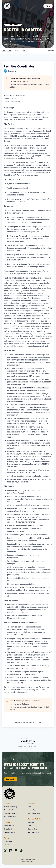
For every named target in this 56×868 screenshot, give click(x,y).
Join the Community (11, 807)
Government (8, 841)
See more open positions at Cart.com (28, 723)
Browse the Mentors (11, 813)
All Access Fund (9, 826)
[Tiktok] (21, 851)
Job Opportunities (10, 817)
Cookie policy (32, 747)
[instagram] (16, 851)
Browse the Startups (11, 810)
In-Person (31, 822)
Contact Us (11, 779)
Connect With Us (34, 819)
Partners (7, 838)
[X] (5, 851)
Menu (48, 6)
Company (32, 803)
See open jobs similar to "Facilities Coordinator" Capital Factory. (29, 86)
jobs (17, 51)
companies (6, 51)
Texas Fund (8, 829)
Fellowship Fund (9, 832)
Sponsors (7, 845)
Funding (7, 822)
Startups (7, 803)
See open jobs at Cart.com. (19, 81)
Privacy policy (22, 747)
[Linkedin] (11, 851)
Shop (30, 807)
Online (30, 826)
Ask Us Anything (33, 832)
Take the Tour (32, 829)
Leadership (32, 810)
